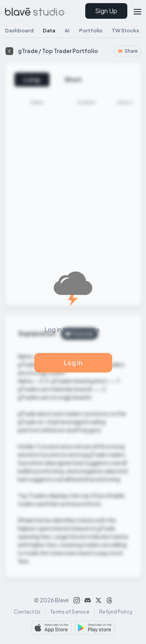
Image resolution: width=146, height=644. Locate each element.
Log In (73, 363)
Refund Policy (116, 612)
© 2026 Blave (51, 600)
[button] (134, 11)
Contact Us (27, 612)
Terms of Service (70, 612)
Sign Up (106, 11)
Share (127, 51)
